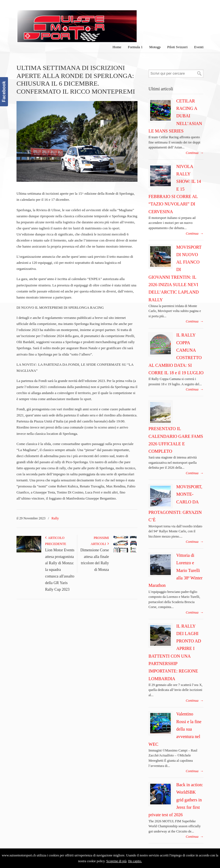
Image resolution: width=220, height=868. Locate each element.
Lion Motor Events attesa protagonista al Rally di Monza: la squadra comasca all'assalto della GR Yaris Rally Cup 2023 (60, 570)
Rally (55, 518)
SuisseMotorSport (77, 22)
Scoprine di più (116, 861)
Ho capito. (135, 861)
